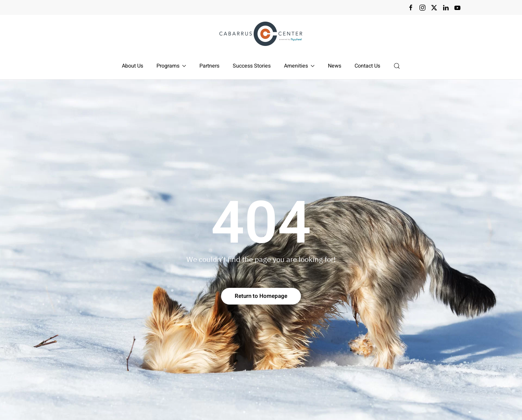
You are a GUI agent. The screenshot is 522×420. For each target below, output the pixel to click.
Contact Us (367, 66)
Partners (209, 66)
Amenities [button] (299, 66)
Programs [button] (171, 66)
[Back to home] (261, 34)
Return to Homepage (261, 296)
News (335, 66)
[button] (397, 66)
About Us (132, 66)
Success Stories (252, 66)
